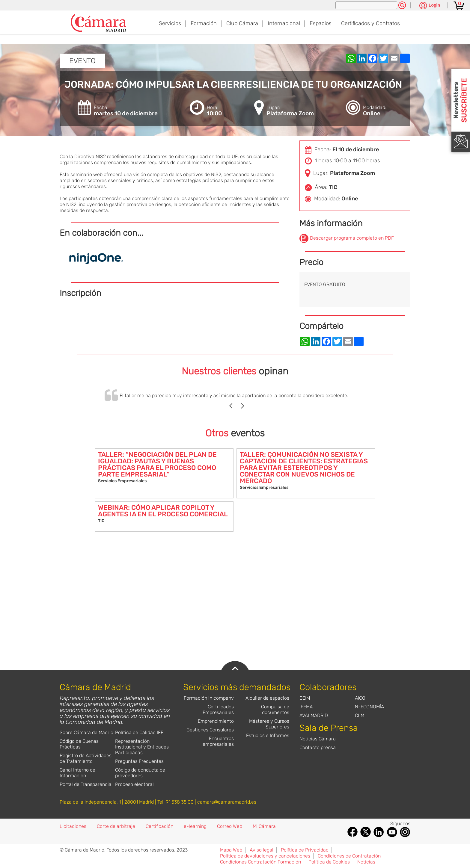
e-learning (195, 826)
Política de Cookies (329, 862)
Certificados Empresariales (218, 710)
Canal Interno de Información (77, 773)
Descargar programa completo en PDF (352, 238)
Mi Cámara (264, 826)
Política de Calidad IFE (139, 732)
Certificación (159, 826)
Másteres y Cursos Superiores (269, 724)
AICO (360, 698)
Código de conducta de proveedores (140, 773)
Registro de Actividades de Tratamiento (86, 758)
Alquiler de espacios (267, 698)
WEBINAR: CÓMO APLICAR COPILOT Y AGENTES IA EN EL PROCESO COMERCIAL (163, 511)
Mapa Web (231, 850)
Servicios (170, 23)
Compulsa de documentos (275, 710)
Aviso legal (262, 850)
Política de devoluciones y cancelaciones (265, 856)
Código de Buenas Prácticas (79, 744)
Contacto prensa (318, 747)
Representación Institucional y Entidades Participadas (142, 747)
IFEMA (306, 707)
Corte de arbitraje (116, 826)
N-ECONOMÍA (369, 707)
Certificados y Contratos (370, 23)
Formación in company (209, 698)
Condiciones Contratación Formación (260, 862)
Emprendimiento (216, 721)
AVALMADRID (314, 715)
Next (246, 406)
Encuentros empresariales (218, 741)
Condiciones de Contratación (349, 856)
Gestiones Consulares (210, 730)
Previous (234, 406)
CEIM (305, 698)
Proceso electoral (134, 784)
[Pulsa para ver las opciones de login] (430, 6)
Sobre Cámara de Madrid (86, 732)
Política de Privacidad (305, 850)
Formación (204, 23)
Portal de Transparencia (86, 784)
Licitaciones (73, 826)
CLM (360, 715)
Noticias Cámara (318, 739)
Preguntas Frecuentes (139, 761)
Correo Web (230, 826)
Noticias (366, 862)
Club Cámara (242, 23)
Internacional (284, 23)
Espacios (321, 23)
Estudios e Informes (268, 735)
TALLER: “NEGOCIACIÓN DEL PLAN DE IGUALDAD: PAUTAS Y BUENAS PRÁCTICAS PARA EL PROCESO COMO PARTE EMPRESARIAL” (157, 464)
